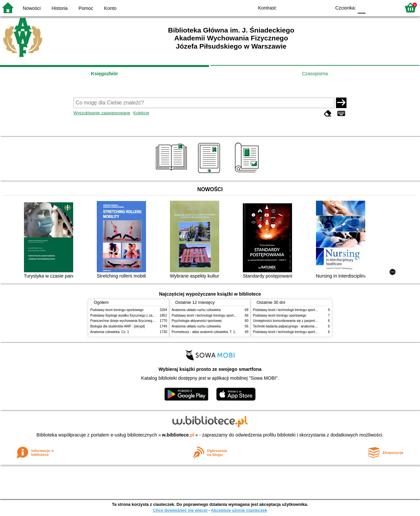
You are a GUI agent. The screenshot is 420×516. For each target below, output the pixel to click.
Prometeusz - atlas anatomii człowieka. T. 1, (204, 332)
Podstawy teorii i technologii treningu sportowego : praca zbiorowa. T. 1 (305, 332)
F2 (388, 7)
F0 (361, 7)
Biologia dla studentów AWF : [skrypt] (117, 326)
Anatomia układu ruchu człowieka (196, 310)
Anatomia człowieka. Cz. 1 (110, 332)
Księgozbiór (104, 74)
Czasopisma (315, 74)
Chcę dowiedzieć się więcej (180, 510)
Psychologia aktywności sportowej (197, 321)
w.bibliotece (178, 435)
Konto (110, 8)
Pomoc (86, 8)
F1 (373, 7)
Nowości (32, 8)
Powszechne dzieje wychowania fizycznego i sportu (128, 321)
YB (311, 7)
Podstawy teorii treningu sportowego (117, 310)
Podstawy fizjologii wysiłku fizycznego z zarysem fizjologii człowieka (140, 315)
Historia (60, 8)
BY (324, 7)
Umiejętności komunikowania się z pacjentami (287, 321)
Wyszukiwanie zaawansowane (102, 113)
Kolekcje (141, 113)
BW (298, 7)
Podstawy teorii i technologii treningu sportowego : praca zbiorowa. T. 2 (224, 315)
